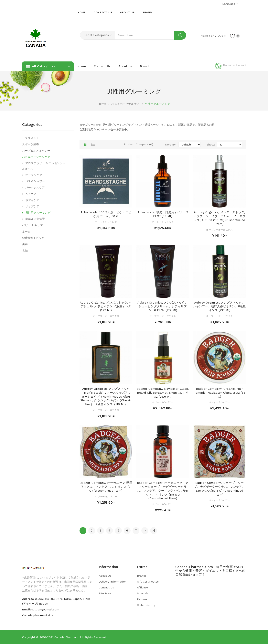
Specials (143, 593)
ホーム (26, 231)
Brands (142, 576)
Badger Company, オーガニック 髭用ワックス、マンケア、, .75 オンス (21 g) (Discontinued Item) (106, 487)
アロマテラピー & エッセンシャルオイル (44, 166)
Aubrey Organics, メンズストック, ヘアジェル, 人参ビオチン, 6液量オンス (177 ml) (106, 306)
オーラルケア (34, 175)
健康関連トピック (33, 238)
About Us (105, 576)
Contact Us (106, 587)
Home (102, 104)
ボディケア (32, 200)
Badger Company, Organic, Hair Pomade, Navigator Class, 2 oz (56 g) (220, 393)
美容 (25, 244)
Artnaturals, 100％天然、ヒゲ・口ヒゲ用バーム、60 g (106, 214)
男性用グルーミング (158, 104)
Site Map (105, 593)
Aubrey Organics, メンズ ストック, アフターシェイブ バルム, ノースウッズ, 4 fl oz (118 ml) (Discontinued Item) (221, 218)
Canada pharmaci (66, 637)
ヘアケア (31, 194)
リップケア (32, 206)
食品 (25, 250)
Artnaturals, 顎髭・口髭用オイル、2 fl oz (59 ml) (163, 214)
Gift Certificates (148, 582)
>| (154, 531)
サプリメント (31, 138)
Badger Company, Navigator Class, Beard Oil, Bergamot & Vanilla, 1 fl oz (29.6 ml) (163, 393)
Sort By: (171, 145)
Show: (211, 145)
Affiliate (143, 587)
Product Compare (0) (139, 144)
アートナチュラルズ (106, 222)
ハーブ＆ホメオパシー (36, 151)
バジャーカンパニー (163, 402)
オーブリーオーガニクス (219, 230)
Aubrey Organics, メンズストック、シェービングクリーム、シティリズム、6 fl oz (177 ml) (163, 306)
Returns (142, 599)
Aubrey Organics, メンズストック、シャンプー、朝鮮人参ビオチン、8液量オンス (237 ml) (219, 306)
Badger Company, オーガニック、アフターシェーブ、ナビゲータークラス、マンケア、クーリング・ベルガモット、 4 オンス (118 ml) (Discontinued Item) (163, 491)
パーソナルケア (35, 188)
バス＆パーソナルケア (125, 104)
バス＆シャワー (35, 181)
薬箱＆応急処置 (35, 219)
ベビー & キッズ (33, 225)
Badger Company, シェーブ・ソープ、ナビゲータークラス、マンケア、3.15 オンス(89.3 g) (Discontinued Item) (220, 489)
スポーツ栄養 (31, 144)
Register (207, 36)
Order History (146, 605)
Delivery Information (113, 582)
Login (222, 36)
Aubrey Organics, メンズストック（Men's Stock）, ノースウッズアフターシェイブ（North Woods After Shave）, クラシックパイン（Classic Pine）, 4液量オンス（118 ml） (106, 397)
